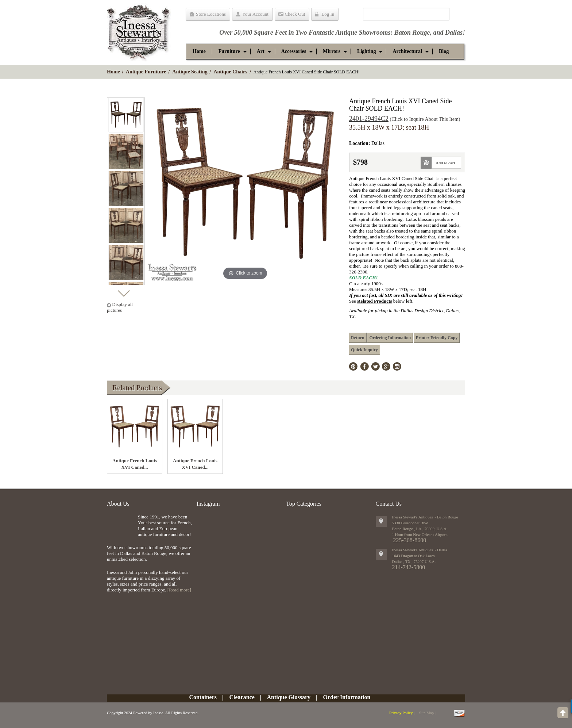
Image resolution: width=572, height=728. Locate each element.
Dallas (454, 32)
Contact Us (389, 504)
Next (123, 292)
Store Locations (211, 14)
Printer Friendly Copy (437, 338)
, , (414, 562)
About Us (118, 504)
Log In (328, 14)
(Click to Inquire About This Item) (425, 119)
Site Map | (427, 713)
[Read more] (179, 590)
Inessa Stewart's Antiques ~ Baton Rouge (425, 517)
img (121, 526)
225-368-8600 (410, 540)
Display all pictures (120, 307)
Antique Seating (190, 72)
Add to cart (443, 163)
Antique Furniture (146, 72)
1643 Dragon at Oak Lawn (413, 556)
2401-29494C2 (369, 119)
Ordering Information (390, 338)
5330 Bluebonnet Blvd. (411, 523)
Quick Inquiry (364, 350)
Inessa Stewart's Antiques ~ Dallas (420, 550)
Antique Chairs (230, 72)
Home (113, 72)
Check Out (295, 14)
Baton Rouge (412, 32)
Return (358, 338)
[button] (229, 51)
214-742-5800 (409, 567)
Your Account (255, 14)
